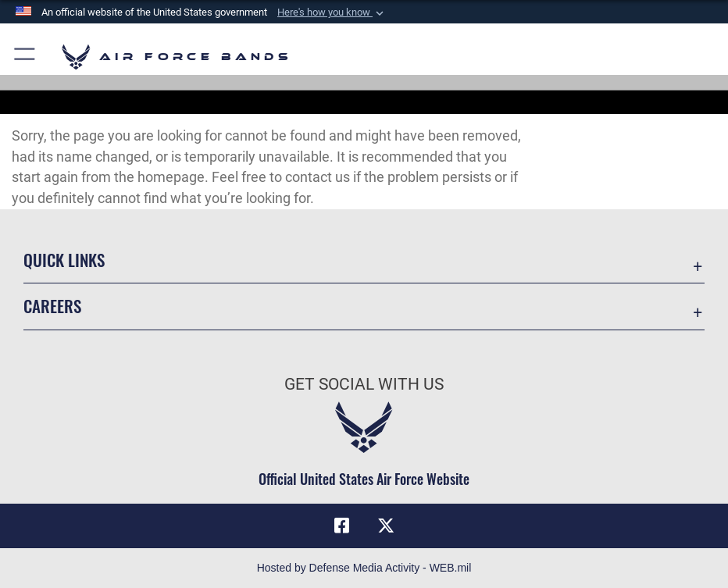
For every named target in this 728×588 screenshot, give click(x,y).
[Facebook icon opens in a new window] (342, 526)
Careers (52, 306)
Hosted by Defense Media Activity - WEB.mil (364, 568)
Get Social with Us (364, 384)
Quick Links (64, 260)
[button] (332, 12)
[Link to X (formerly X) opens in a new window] (386, 526)
